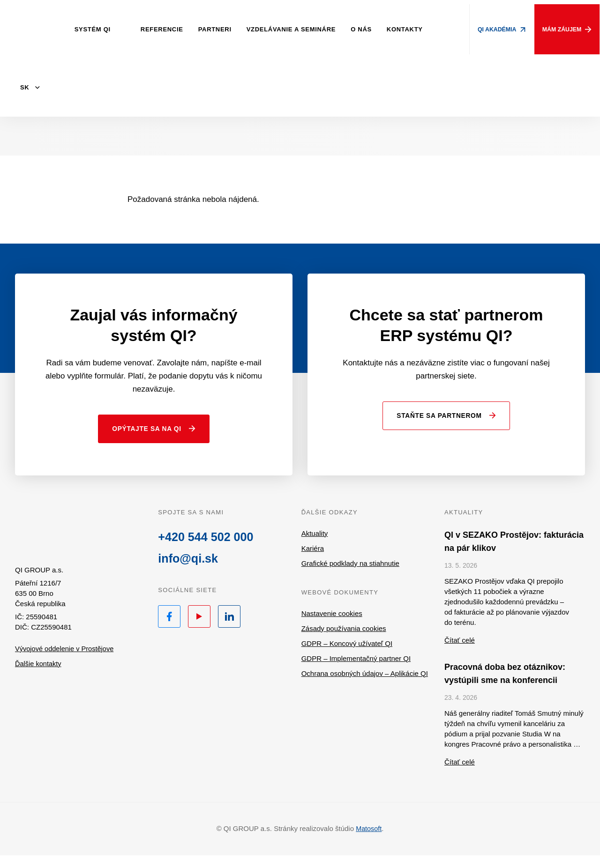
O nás (367, 29)
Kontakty (411, 29)
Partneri (221, 29)
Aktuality (315, 546)
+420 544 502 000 (207, 550)
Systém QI (99, 29)
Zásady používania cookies (344, 641)
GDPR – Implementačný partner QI (356, 671)
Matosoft (369, 841)
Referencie (168, 29)
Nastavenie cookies (332, 626)
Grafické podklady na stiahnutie (350, 576)
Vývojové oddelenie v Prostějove (66, 664)
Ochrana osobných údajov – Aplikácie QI (365, 686)
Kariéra (313, 561)
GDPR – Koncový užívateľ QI (347, 656)
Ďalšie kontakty (39, 679)
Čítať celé (460, 653)
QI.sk (66, 543)
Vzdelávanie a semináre (297, 29)
